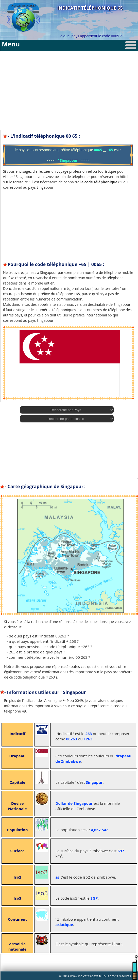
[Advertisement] (69, 87)
